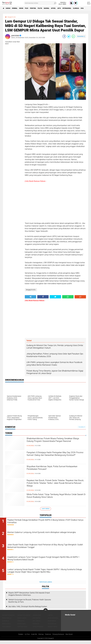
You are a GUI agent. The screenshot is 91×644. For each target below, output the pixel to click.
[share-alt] (30, 297)
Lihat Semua (46, 509)
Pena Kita (21, 624)
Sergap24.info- (13, 17)
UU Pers (26, 638)
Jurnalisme (37, 619)
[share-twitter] (69, 36)
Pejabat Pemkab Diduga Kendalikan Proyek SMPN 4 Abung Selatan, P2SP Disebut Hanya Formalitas (48, 522)
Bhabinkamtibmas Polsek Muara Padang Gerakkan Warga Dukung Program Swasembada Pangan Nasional (52, 443)
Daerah (10, 8)
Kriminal (18, 8)
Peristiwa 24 (7, 622)
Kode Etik (33, 638)
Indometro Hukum (24, 619)
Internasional (84, 8)
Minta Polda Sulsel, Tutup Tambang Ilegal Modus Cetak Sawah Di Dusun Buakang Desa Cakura (54, 498)
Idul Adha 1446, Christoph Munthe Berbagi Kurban (28, 610)
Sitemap (40, 638)
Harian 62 (6, 624)
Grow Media (52, 624)
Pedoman (48, 638)
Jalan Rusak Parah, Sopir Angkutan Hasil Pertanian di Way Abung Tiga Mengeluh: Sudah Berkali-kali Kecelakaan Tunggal (47, 548)
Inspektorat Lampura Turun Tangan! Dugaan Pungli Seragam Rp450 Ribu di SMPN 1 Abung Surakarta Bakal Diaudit (44, 561)
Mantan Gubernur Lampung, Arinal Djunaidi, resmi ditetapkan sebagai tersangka (44, 535)
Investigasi (22, 627)
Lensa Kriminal (38, 630)
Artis (74, 8)
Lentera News (22, 630)
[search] (40, 3)
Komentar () (81, 36)
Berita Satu (6, 627)
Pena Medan (6, 630)
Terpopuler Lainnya (46, 586)
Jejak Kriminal (53, 622)
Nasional (58, 8)
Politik (50, 8)
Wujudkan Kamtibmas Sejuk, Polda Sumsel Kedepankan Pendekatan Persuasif (53, 469)
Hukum (26, 8)
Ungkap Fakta (52, 630)
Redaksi (19, 638)
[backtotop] (46, 614)
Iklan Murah (71, 638)
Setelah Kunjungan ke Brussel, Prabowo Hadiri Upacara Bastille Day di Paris (30, 604)
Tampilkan (82, 427)
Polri (33, 8)
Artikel (67, 8)
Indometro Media (8, 619)
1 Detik (50, 619)
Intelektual (52, 627)
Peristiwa (41, 8)
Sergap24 (36, 627)
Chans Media (22, 622)
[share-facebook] (64, 36)
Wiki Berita (36, 622)
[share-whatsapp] (73, 36)
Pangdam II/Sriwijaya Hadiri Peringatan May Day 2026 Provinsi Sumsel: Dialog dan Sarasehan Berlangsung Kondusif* (54, 457)
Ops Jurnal (37, 624)
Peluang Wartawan (59, 638)
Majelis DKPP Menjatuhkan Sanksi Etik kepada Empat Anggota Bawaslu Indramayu (29, 597)
